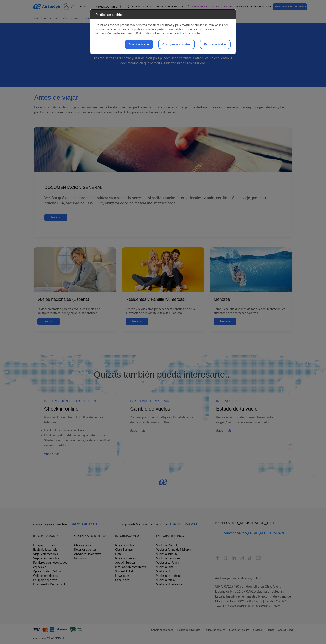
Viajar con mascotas (46, 558)
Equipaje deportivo (45, 580)
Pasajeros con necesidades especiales (50, 565)
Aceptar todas (132, 44)
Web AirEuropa (42, 18)
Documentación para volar (50, 584)
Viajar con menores (46, 554)
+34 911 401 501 (84, 524)
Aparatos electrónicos (47, 571)
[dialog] (163, 31)
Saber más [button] (52, 454)
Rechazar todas (214, 44)
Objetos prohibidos (45, 576)
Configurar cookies (172, 44)
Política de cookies (189, 33)
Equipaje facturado (45, 549)
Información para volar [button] (68, 18)
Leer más (56, 217)
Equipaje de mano (45, 545)
